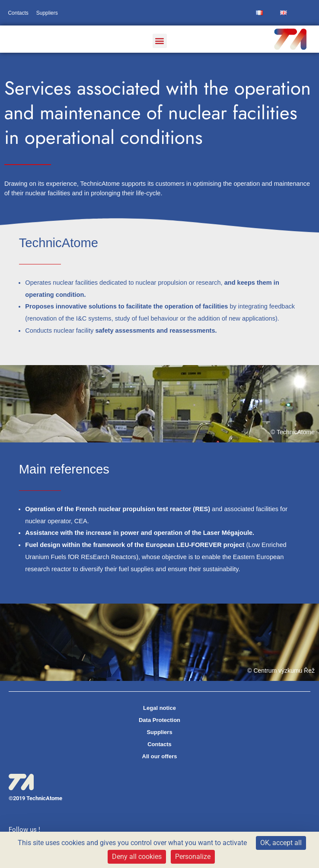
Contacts (18, 13)
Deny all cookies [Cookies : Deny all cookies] (137, 857)
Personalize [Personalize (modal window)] (193, 857)
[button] (160, 41)
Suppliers (47, 13)
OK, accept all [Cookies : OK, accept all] (281, 843)
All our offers (160, 756)
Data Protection (159, 720)
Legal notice (159, 708)
